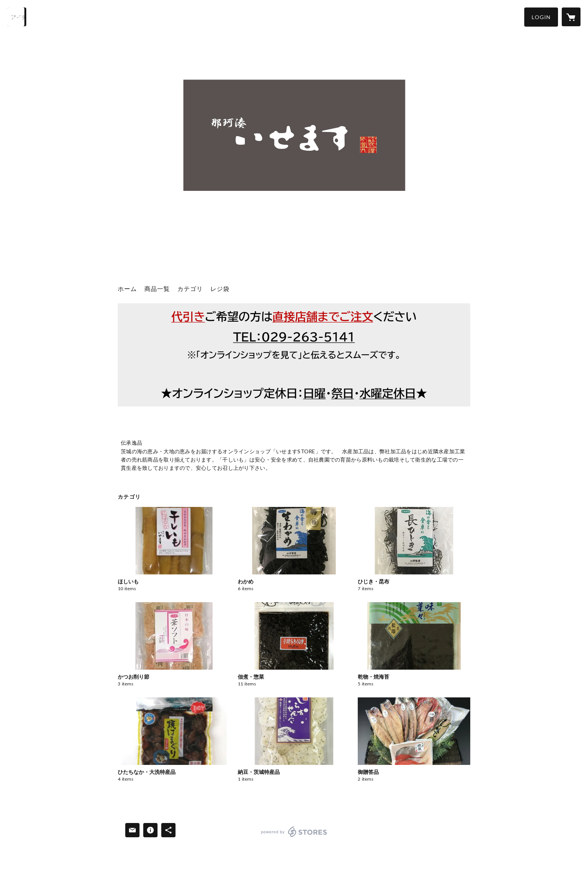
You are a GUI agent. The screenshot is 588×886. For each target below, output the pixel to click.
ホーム (127, 289)
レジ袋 (220, 289)
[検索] (17, 17)
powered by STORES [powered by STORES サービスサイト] (294, 837)
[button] (541, 17)
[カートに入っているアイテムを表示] (571, 17)
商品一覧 (157, 289)
